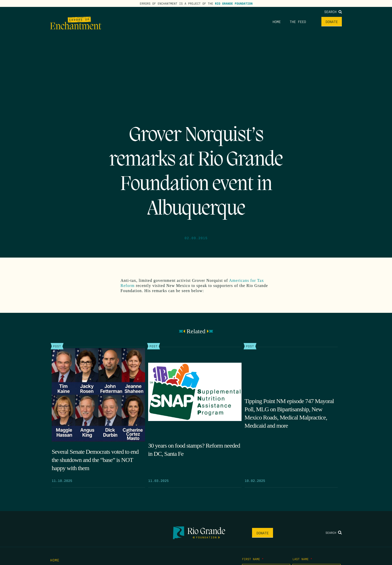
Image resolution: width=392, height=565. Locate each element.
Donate (332, 21)
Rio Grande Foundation (234, 3)
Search (333, 12)
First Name (253, 559)
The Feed (298, 21)
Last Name (302, 559)
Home (277, 21)
